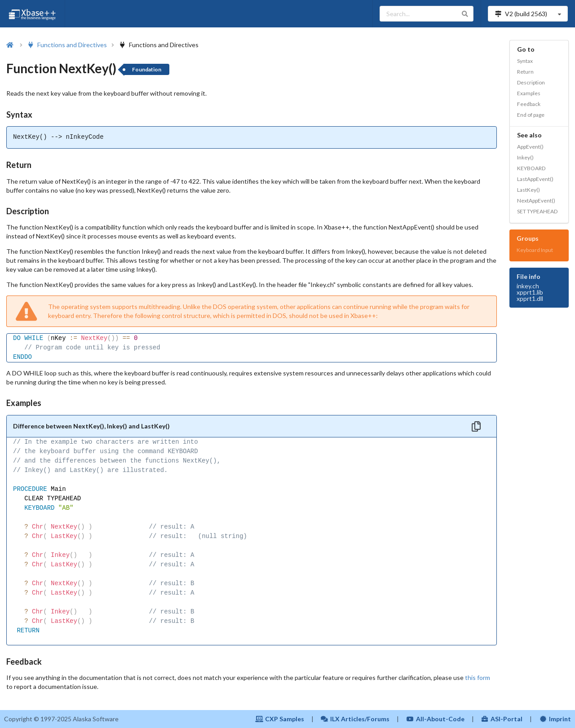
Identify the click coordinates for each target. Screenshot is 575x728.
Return (525, 72)
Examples (529, 93)
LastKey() (529, 190)
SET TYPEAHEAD (537, 211)
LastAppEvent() (535, 179)
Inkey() (525, 157)
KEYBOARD (531, 168)
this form (478, 677)
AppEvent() (530, 147)
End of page (531, 115)
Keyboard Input (535, 250)
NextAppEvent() (536, 201)
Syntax (525, 61)
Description (531, 82)
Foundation (147, 69)
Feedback (529, 104)
